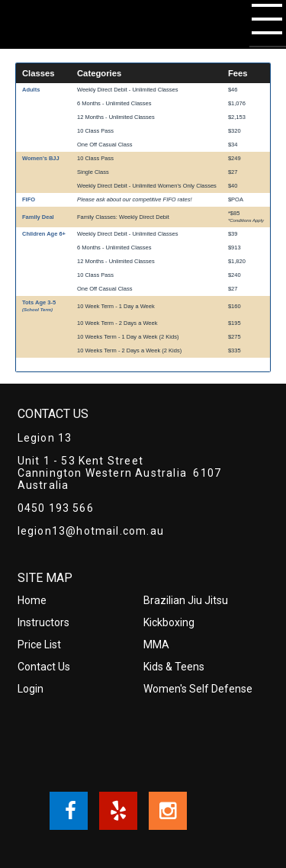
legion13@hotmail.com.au (91, 531)
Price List (39, 645)
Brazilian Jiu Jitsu (186, 600)
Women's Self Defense (198, 689)
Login (31, 689)
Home (32, 600)
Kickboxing (169, 622)
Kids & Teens (174, 667)
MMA (156, 645)
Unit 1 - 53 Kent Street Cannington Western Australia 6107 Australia (120, 473)
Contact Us (44, 667)
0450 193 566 (56, 508)
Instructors (43, 622)
